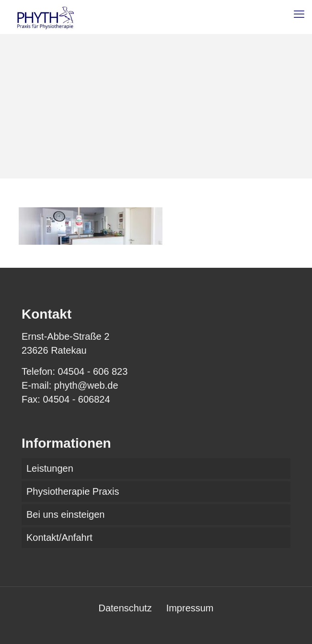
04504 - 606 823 (93, 371)
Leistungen (50, 468)
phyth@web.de (86, 385)
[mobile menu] (299, 14)
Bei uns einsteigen (65, 514)
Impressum (190, 608)
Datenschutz (125, 608)
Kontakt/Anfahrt (59, 537)
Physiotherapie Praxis (73, 491)
